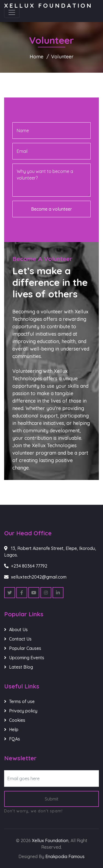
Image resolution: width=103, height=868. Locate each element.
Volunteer (62, 57)
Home (37, 57)
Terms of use (22, 701)
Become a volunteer (51, 209)
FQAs (15, 739)
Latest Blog (21, 667)
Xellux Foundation (48, 6)
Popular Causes (25, 648)
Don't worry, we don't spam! (33, 811)
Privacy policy (23, 711)
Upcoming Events (27, 658)
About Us (18, 630)
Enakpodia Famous (65, 856)
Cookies (17, 720)
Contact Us (20, 639)
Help (14, 729)
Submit (52, 799)
